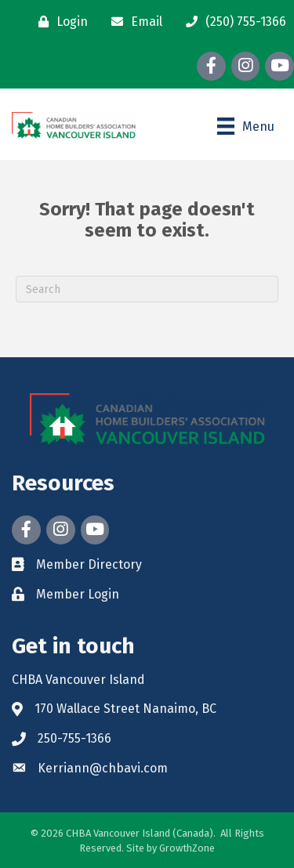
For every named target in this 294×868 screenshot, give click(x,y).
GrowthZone (187, 848)
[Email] (133, 22)
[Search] (147, 289)
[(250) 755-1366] (232, 22)
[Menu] (246, 126)
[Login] (59, 22)
